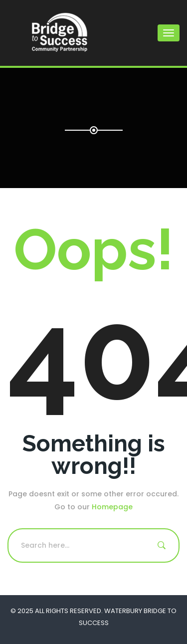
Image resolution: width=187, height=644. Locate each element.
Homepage (112, 507)
